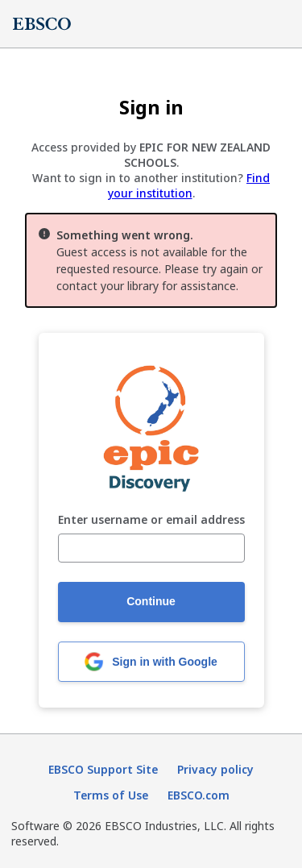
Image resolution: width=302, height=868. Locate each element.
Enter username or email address (151, 520)
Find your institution (189, 185)
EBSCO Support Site (103, 769)
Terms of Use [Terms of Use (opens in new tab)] (111, 795)
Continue (151, 601)
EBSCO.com (199, 795)
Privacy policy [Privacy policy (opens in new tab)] (215, 769)
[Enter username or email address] (151, 548)
